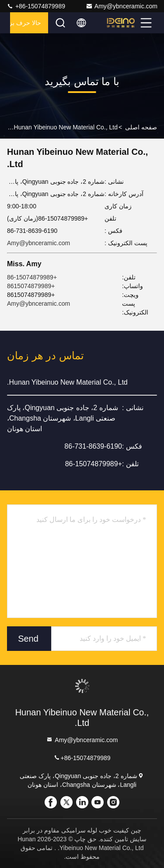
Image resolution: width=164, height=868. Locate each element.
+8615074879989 (31, 286)
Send (28, 639)
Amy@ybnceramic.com (122, 6)
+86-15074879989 (36, 6)
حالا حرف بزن (26, 23)
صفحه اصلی (141, 127)
